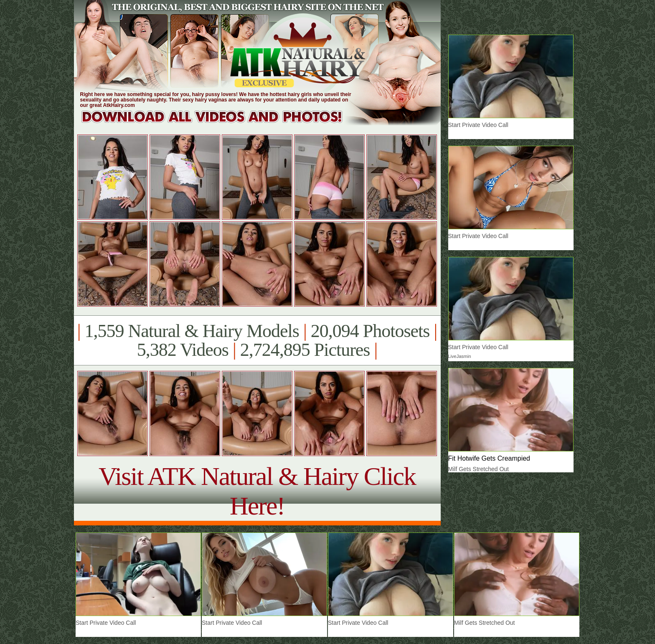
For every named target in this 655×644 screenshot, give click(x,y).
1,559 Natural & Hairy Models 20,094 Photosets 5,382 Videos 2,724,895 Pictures (257, 340)
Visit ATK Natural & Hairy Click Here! (257, 491)
